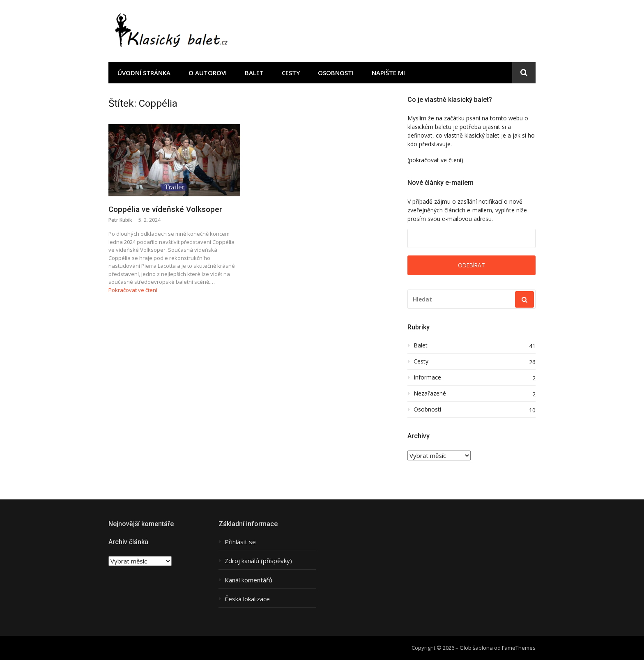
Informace (427, 377)
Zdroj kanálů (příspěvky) (258, 561)
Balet (254, 73)
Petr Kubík (120, 220)
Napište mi (388, 73)
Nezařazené (430, 393)
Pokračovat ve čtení (133, 290)
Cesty (291, 73)
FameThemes (519, 648)
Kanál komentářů (248, 580)
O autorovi (208, 73)
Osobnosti (336, 73)
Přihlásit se (240, 542)
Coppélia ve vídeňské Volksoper (165, 209)
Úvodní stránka (144, 73)
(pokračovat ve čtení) (435, 160)
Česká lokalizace (247, 599)
